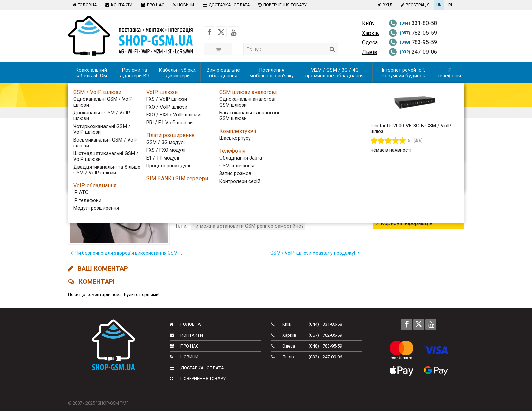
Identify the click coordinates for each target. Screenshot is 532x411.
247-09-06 (413, 52)
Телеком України (400, 174)
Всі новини (392, 150)
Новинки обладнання (405, 186)
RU (451, 5)
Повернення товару (282, 5)
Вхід (384, 5)
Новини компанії (400, 211)
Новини (183, 5)
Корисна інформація (404, 223)
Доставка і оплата (225, 5)
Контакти (118, 5)
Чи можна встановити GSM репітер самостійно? (248, 226)
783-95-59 (413, 42)
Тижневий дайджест (404, 162)
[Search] (332, 49)
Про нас (152, 5)
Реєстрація (414, 5)
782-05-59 (413, 33)
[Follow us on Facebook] (209, 32)
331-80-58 (413, 23)
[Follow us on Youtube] (233, 32)
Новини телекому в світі (409, 199)
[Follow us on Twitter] (221, 32)
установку (337, 206)
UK (439, 5)
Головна (84, 5)
